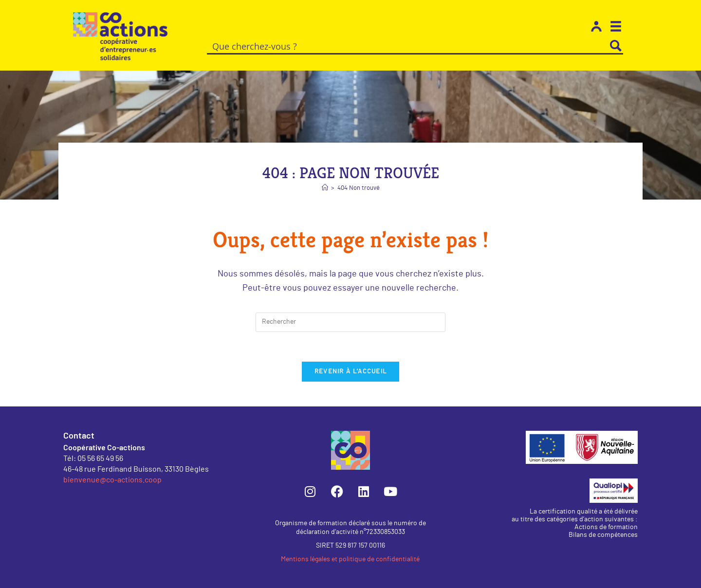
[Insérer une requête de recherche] (350, 322)
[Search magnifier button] (616, 46)
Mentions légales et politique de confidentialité (350, 559)
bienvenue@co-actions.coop (112, 479)
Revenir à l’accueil (351, 372)
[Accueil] (325, 188)
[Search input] (408, 46)
